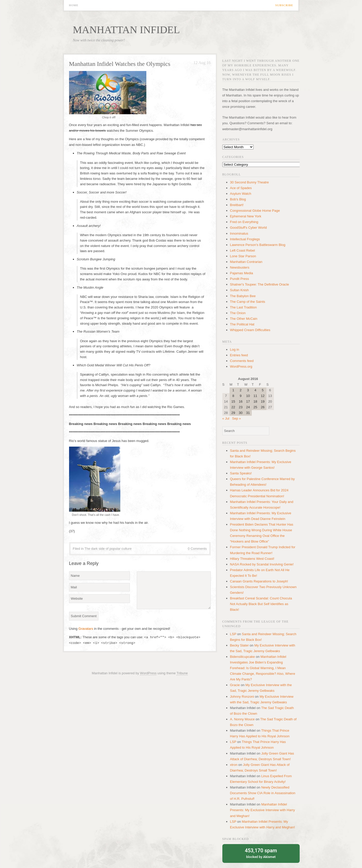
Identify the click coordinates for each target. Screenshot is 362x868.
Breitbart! (237, 205)
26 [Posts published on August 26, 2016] (263, 407)
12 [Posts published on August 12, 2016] (263, 396)
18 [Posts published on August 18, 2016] (255, 401)
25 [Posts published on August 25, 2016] (255, 407)
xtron (234, 765)
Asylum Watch (241, 194)
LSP (233, 634)
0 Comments (197, 549)
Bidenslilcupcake (243, 657)
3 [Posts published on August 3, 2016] (248, 390)
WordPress (148, 673)
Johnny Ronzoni (242, 697)
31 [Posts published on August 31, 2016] (248, 413)
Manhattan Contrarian (246, 262)
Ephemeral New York (246, 216)
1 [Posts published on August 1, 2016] (233, 390)
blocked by (261, 853)
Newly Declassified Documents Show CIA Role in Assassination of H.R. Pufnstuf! (263, 793)
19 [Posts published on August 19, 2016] (263, 401)
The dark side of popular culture (108, 549)
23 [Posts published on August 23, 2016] (241, 407)
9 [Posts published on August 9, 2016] (241, 396)
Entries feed (239, 355)
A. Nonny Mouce (242, 719)
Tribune (182, 673)
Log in (235, 349)
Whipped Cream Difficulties (250, 330)
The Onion (238, 313)
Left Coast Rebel (243, 250)
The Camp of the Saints (248, 302)
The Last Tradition (243, 307)
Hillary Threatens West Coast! (252, 559)
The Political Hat (242, 324)
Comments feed (242, 361)
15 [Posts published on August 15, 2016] (233, 401)
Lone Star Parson (243, 256)
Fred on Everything (244, 222)
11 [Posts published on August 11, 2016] (255, 396)
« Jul (226, 418)
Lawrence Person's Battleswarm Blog (258, 245)
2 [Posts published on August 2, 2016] (241, 390)
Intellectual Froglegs (245, 239)
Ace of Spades (241, 188)
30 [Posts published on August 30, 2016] (241, 413)
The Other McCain (244, 319)
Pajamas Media (242, 273)
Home (74, 5)
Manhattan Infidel (127, 30)
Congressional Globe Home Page (255, 211)
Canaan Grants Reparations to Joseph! (259, 581)
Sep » (237, 418)
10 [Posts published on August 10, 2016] (248, 396)
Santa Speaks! (241, 473)
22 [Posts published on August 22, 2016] (233, 407)
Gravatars (86, 629)
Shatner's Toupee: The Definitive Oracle (260, 284)
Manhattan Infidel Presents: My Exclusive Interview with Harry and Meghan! (263, 810)
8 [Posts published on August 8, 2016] (233, 396)
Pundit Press (240, 279)
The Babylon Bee (243, 296)
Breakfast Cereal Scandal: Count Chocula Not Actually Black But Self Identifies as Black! (261, 604)
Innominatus (239, 233)
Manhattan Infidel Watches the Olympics (120, 64)
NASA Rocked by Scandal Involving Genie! (262, 564)
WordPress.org (241, 366)
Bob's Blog (238, 199)
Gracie (235, 685)
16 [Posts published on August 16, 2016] (241, 401)
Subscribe (284, 5)
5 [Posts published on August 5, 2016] (263, 390)
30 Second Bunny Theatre (250, 182)
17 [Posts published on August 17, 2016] (248, 401)
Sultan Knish (239, 290)
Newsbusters (240, 267)
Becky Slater (239, 645)
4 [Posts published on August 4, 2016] (255, 390)
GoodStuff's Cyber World (249, 228)
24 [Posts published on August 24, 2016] (248, 407)
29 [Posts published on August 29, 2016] (233, 413)
